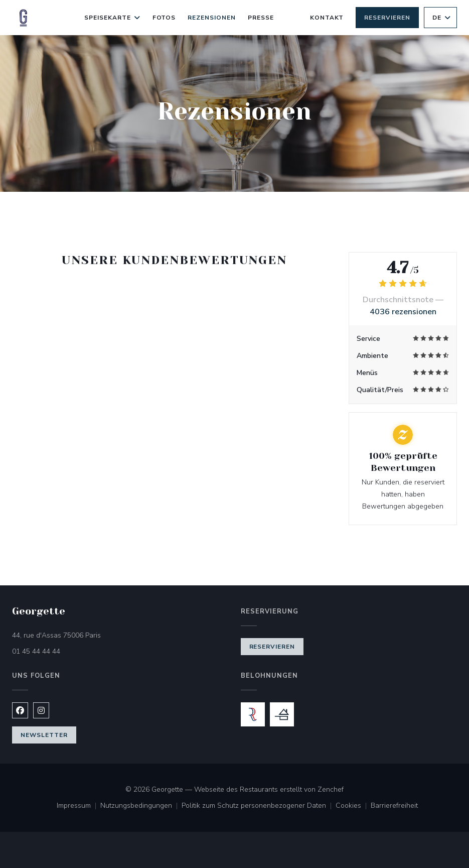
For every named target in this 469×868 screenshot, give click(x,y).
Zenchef (331, 789)
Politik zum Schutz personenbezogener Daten (259, 806)
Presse (261, 18)
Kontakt (327, 18)
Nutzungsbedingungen (141, 806)
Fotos (164, 18)
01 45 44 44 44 (36, 651)
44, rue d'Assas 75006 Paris (99, 635)
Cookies (353, 806)
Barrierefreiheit (394, 806)
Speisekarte (112, 18)
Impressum (79, 806)
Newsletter (44, 735)
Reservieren (387, 18)
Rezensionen (212, 18)
